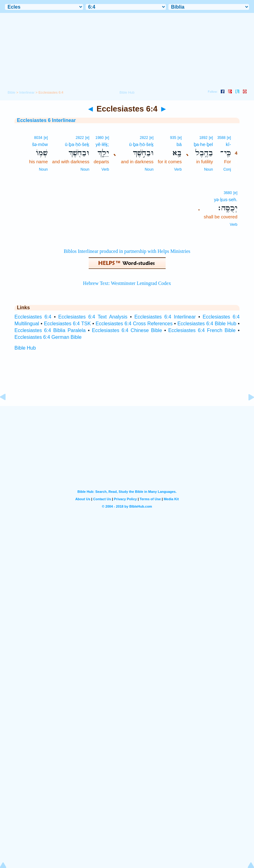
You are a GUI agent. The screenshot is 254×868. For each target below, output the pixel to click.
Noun (209, 169)
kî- (228, 144)
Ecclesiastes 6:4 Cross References (134, 324)
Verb (178, 169)
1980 (100, 138)
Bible (12, 92)
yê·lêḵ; (102, 144)
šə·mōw (40, 144)
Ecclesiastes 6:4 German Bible (48, 337)
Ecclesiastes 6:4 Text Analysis (93, 317)
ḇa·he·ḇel (203, 144)
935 (173, 138)
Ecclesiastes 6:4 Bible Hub (207, 324)
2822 (144, 138)
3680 (228, 193)
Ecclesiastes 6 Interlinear (46, 120)
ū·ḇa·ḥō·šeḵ (141, 144)
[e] (229, 138)
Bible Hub (25, 348)
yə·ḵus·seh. (226, 199)
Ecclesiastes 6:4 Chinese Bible (127, 330)
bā (179, 144)
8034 (38, 138)
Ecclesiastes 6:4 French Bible (202, 330)
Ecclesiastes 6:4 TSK (67, 324)
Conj (227, 169)
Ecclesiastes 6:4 (33, 317)
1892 (203, 138)
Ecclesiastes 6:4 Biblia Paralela (50, 330)
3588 (222, 138)
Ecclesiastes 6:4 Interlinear (165, 317)
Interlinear (27, 92)
